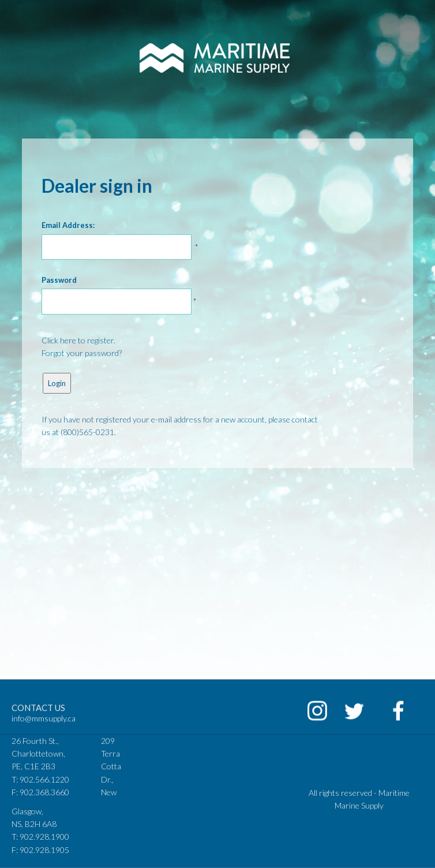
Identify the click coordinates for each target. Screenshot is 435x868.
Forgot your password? (82, 353)
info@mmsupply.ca (44, 718)
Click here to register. (78, 340)
